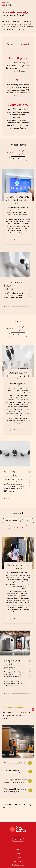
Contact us (18, 240)
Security (18, 857)
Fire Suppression (18, 865)
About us (18, 850)
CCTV (28, 152)
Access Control (18, 159)
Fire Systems (18, 861)
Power (18, 853)
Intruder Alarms (11, 152)
